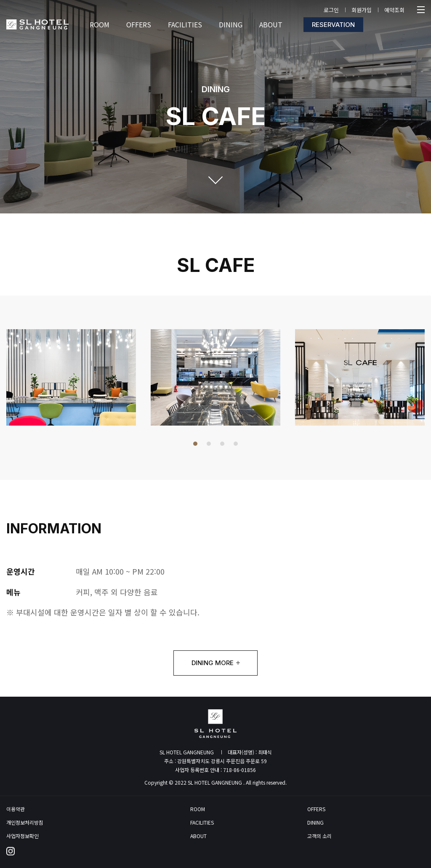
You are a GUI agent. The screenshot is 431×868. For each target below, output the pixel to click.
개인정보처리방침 (25, 823)
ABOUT (198, 836)
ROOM (198, 809)
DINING (315, 823)
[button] (195, 444)
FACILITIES (202, 823)
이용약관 (16, 809)
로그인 (331, 10)
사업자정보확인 (23, 836)
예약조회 (394, 10)
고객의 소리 (319, 836)
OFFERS (316, 809)
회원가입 (362, 10)
